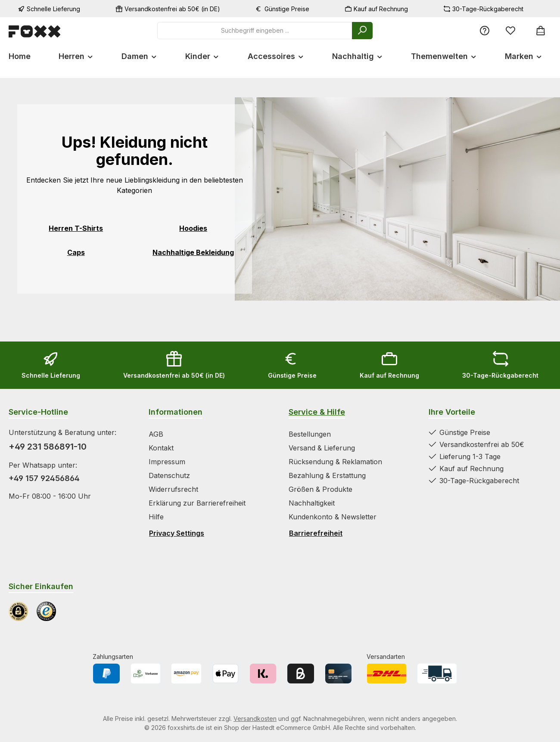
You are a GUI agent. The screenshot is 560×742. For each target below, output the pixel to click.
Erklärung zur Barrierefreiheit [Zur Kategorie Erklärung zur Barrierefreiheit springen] (197, 503)
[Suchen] (362, 31)
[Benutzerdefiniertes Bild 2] (46, 611)
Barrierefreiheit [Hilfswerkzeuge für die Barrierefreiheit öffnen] (316, 533)
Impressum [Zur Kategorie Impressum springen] (167, 462)
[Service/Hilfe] (485, 30)
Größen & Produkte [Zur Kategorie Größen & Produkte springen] (320, 489)
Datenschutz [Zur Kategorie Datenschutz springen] (169, 475)
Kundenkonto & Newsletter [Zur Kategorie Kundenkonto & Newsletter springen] (333, 517)
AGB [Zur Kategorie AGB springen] (156, 434)
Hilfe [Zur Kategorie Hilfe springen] (156, 517)
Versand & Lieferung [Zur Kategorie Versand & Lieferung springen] (322, 448)
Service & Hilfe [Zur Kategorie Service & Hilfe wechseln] (317, 412)
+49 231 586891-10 (48, 447)
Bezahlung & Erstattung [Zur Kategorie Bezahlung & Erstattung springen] (327, 475)
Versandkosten (255, 719)
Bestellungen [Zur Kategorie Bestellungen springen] (310, 434)
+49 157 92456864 (44, 478)
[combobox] (255, 31)
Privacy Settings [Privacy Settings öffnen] (177, 533)
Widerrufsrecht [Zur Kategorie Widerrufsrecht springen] (173, 489)
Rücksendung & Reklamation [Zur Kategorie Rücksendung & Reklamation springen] (335, 462)
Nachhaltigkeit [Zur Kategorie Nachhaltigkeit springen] (312, 503)
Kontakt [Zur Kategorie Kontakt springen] (161, 448)
